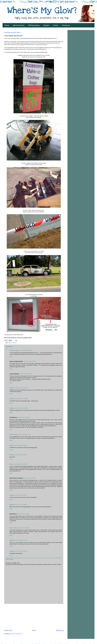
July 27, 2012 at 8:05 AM (21, 505)
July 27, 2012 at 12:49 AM (29, 478)
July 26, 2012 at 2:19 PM (23, 417)
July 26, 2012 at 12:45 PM (21, 399)
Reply (11, 356)
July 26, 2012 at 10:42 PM (20, 464)
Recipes (46, 25)
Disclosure (66, 25)
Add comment (10, 559)
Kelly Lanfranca (14, 434)
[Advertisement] (34, 617)
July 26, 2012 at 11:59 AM (30, 361)
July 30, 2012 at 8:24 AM (21, 540)
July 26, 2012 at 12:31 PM (26, 374)
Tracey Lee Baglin (14, 350)
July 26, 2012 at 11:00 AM (26, 350)
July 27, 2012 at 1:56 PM (23, 514)
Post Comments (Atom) (17, 634)
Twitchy (12, 464)
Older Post (60, 630)
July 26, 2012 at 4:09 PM (21, 445)
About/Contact (19, 25)
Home (7, 25)
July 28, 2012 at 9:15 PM (24, 528)
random (10, 343)
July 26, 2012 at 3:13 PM (24, 434)
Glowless (12, 388)
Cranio (56, 25)
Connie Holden (13, 528)
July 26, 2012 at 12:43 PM (21, 388)
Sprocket (14, 343)
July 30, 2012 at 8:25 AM (21, 551)
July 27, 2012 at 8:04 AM (21, 495)
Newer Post (8, 630)
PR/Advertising (34, 25)
